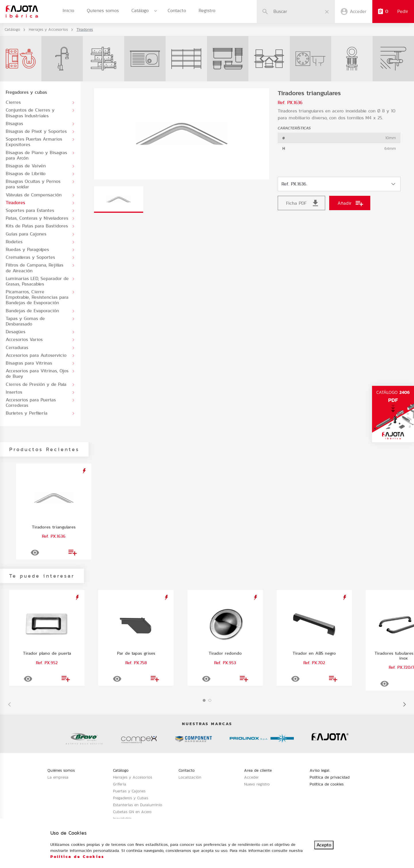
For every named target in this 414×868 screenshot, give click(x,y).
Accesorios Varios (24, 339)
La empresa (58, 777)
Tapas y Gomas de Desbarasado (25, 321)
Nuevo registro (257, 784)
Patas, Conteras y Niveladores (37, 218)
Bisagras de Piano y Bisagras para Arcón (36, 155)
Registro (207, 10)
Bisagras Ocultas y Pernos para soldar (33, 184)
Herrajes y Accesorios (48, 29)
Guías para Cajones (26, 234)
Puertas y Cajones (129, 791)
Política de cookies (327, 784)
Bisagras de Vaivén (26, 166)
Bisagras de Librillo (26, 174)
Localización (190, 777)
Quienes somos (103, 10)
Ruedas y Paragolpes (27, 249)
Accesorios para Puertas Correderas (31, 403)
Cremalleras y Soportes (30, 257)
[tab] (119, 200)
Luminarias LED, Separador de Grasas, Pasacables (37, 281)
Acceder (251, 777)
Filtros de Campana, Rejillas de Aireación (34, 268)
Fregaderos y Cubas (131, 798)
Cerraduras (17, 347)
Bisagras (14, 123)
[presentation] (9, 704)
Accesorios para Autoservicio (36, 355)
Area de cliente (258, 770)
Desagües (16, 332)
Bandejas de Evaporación (32, 311)
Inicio (68, 10)
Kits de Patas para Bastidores (37, 226)
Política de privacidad (330, 777)
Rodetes (14, 242)
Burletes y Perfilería (27, 413)
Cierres (13, 102)
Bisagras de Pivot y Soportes (36, 131)
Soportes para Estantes (30, 210)
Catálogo (140, 10)
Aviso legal (320, 770)
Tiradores (15, 203)
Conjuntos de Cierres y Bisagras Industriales (30, 113)
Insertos (14, 392)
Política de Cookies (77, 856)
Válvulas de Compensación (34, 195)
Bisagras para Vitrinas (29, 363)
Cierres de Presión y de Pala (36, 384)
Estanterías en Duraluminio (138, 805)
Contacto (177, 10)
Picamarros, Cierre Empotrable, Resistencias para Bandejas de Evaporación (37, 297)
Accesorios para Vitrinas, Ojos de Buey (37, 373)
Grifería (120, 784)
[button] (204, 700)
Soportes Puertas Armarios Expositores (34, 142)
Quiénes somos (61, 770)
